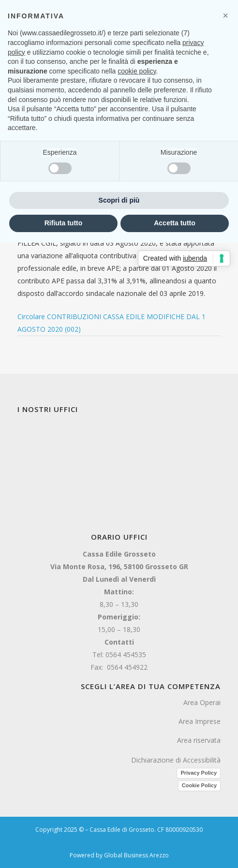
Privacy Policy (199, 773)
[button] (225, 15)
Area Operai (202, 702)
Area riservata (199, 740)
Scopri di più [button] (119, 200)
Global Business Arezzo (136, 855)
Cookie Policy (199, 785)
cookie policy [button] (137, 71)
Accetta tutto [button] (175, 223)
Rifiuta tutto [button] (64, 223)
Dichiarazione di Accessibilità (176, 760)
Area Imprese (200, 721)
